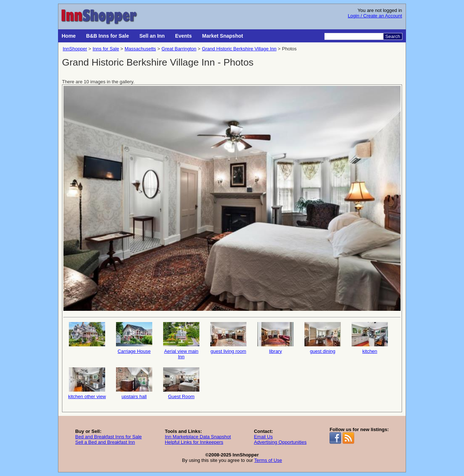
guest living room (228, 338)
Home (69, 36)
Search (393, 36)
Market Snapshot (223, 36)
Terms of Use (268, 460)
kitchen (370, 338)
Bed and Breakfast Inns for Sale (108, 437)
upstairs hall (134, 383)
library (275, 338)
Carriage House (134, 338)
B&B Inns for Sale (108, 36)
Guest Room (181, 383)
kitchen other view (87, 383)
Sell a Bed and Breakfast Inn (105, 442)
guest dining (323, 338)
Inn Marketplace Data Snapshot (198, 437)
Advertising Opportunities (280, 442)
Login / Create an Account (375, 16)
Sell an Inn (152, 36)
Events (183, 36)
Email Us (263, 437)
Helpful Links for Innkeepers (194, 442)
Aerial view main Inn (181, 341)
